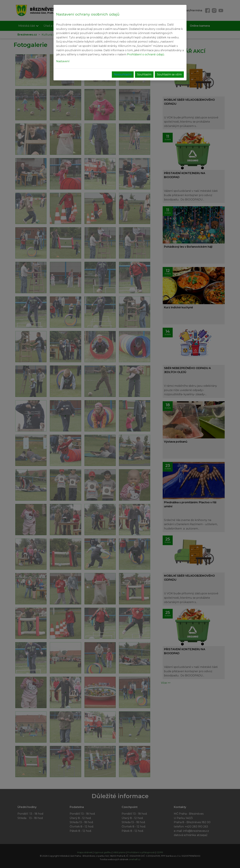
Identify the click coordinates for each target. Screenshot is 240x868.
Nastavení (63, 61)
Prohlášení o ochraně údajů (146, 54)
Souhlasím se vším (169, 74)
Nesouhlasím (123, 74)
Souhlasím (144, 74)
